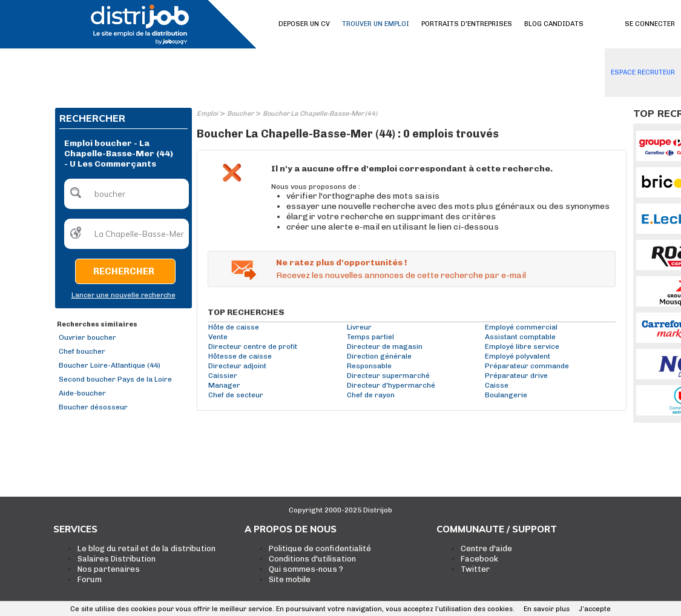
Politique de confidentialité (320, 548)
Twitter (475, 569)
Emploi (207, 114)
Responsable (369, 366)
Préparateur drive (516, 376)
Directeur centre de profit (253, 346)
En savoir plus (547, 609)
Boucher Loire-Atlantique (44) (110, 365)
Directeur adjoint (237, 366)
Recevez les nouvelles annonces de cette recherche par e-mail (401, 275)
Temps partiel (370, 337)
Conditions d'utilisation (312, 559)
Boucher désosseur (93, 407)
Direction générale (379, 356)
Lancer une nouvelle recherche (123, 295)
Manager (224, 385)
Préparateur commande (527, 366)
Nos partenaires (109, 569)
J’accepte (595, 609)
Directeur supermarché (388, 376)
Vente (218, 337)
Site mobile (290, 579)
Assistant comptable (520, 337)
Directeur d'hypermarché (391, 385)
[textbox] (127, 194)
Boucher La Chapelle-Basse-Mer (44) (320, 114)
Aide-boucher (82, 393)
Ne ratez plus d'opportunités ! (341, 263)
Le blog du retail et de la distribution (146, 548)
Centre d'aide (486, 548)
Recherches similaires (97, 324)
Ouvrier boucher (87, 337)
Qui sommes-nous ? (306, 569)
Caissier (223, 376)
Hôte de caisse (234, 327)
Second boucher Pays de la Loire (115, 379)
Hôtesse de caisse (240, 356)
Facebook (479, 559)
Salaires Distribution (117, 559)
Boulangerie (506, 395)
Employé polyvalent (518, 356)
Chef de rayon (371, 395)
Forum (90, 579)
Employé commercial (521, 327)
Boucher (240, 114)
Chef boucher (82, 351)
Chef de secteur (236, 395)
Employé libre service (522, 346)
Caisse (497, 385)
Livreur (359, 327)
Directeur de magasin (385, 346)
